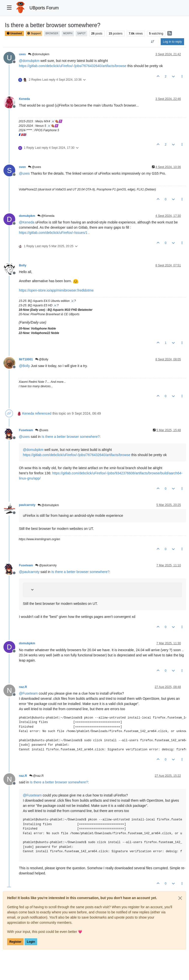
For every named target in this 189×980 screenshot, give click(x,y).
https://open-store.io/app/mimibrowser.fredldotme (56, 290)
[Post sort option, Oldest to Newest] (153, 42)
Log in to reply (172, 42)
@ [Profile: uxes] (24, 173)
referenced (43, 413)
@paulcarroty (46, 565)
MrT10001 (26, 359)
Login (31, 942)
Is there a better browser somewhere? (71, 437)
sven (22, 167)
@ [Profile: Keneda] (27, 222)
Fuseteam (26, 430)
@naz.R (37, 776)
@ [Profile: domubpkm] (29, 61)
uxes (22, 54)
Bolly (23, 265)
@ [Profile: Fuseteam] (28, 693)
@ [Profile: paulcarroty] (29, 572)
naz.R (23, 687)
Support (34, 33)
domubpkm (27, 216)
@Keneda (46, 216)
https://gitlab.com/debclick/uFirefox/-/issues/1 (53, 233)
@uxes (35, 167)
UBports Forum (44, 8)
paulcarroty (27, 505)
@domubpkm (39, 54)
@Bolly (42, 359)
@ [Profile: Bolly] (24, 366)
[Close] (180, 898)
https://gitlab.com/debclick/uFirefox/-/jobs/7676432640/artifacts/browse (73, 66)
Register (15, 942)
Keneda (24, 99)
